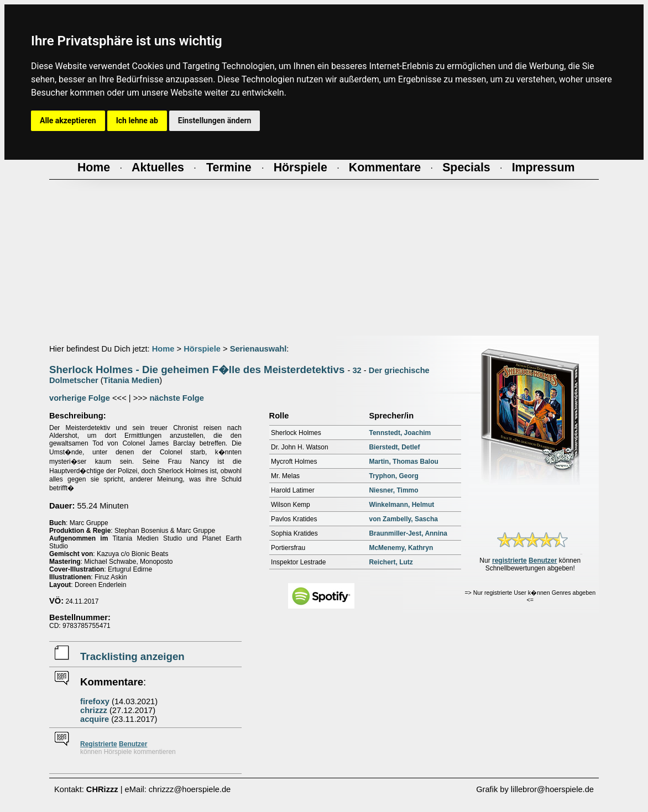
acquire (95, 719)
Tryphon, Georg (393, 476)
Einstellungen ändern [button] (215, 121)
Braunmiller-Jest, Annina (408, 533)
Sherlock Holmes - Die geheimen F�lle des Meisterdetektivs (197, 370)
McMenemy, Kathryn (401, 548)
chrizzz (94, 710)
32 (357, 370)
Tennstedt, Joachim (400, 433)
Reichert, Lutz (391, 562)
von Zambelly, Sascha (403, 519)
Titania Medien (132, 380)
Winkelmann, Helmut (401, 505)
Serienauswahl (258, 349)
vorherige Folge (80, 398)
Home (163, 349)
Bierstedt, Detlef (394, 447)
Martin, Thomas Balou (403, 462)
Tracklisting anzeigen (132, 656)
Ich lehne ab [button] (137, 121)
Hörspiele (202, 349)
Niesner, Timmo (393, 490)
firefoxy (95, 701)
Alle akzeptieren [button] (68, 121)
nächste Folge (177, 398)
